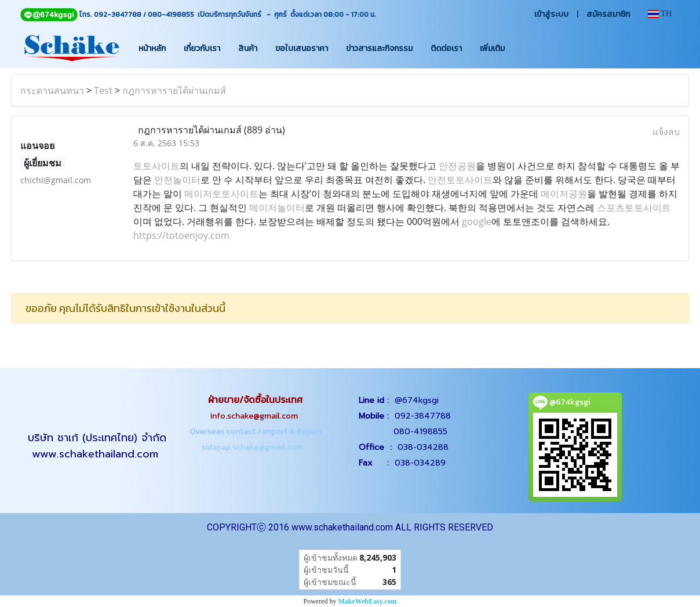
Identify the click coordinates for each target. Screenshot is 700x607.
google (477, 221)
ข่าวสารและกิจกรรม (379, 48)
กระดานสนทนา (52, 90)
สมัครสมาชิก (608, 14)
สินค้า (248, 48)
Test (103, 90)
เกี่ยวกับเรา (202, 48)
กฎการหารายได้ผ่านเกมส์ (174, 90)
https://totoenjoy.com (181, 235)
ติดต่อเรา (446, 48)
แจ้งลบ (666, 132)
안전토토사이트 (460, 180)
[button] (524, 48)
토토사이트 (156, 166)
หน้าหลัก (152, 48)
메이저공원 (564, 194)
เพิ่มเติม (492, 48)
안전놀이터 (177, 180)
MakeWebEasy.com (368, 601)
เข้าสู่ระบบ (551, 14)
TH (660, 14)
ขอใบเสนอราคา (302, 48)
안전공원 (457, 166)
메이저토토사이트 (221, 194)
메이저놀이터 (277, 208)
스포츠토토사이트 (634, 208)
